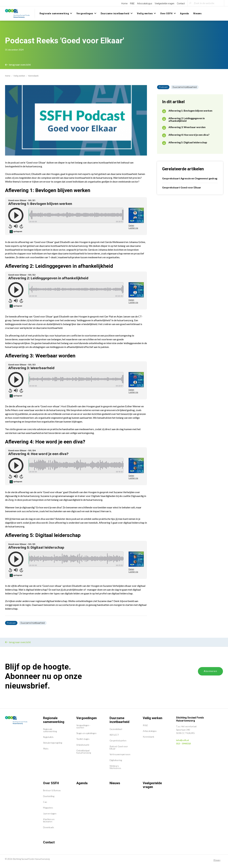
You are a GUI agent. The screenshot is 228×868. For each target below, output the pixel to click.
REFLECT (114, 735)
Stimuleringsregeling (53, 743)
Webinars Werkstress (115, 767)
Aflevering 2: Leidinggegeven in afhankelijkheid (187, 120)
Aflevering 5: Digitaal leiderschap (188, 142)
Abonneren (210, 671)
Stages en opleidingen (86, 733)
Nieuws (115, 783)
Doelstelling (49, 796)
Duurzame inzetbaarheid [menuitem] (115, 13)
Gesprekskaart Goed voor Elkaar (182, 187)
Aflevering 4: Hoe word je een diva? (189, 135)
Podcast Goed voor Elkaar (119, 747)
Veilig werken (19, 76)
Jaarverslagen (50, 813)
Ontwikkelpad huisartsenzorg (84, 752)
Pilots (46, 749)
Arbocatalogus (145, 3)
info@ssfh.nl (182, 740)
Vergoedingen (87, 718)
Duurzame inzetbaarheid (119, 720)
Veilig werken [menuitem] (145, 13)
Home (124, 3)
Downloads (49, 827)
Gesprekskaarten (118, 740)
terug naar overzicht (18, 65)
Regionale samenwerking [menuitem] (54, 13)
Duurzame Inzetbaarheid (33, 623)
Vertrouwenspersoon (120, 754)
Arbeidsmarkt (83, 745)
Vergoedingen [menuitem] (85, 13)
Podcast (11, 623)
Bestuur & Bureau (52, 790)
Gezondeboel (116, 729)
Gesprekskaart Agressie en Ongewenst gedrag (190, 178)
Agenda (82, 783)
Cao (45, 802)
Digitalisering (116, 760)
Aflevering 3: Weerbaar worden (187, 127)
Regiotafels (48, 737)
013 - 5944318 (183, 743)
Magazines (48, 808)
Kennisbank (149, 737)
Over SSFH (51, 783)
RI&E (132, 3)
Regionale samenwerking (54, 720)
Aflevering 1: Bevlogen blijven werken (190, 111)
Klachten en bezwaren (49, 820)
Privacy (217, 860)
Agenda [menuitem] (184, 13)
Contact (181, 3)
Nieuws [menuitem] (198, 13)
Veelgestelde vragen (165, 3)
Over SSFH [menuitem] (166, 13)
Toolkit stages (83, 739)
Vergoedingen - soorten (83, 726)
